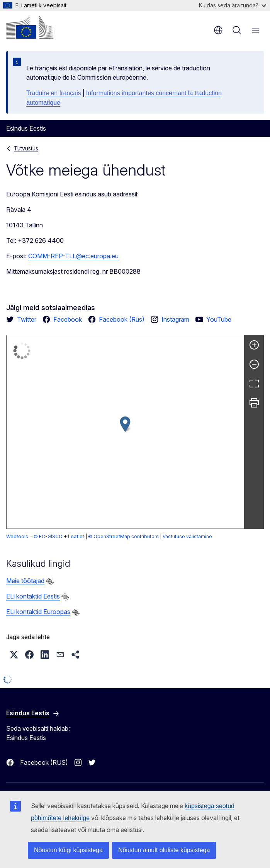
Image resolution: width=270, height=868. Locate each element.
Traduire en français (54, 93)
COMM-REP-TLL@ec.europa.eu (73, 256)
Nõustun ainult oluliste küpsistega (164, 850)
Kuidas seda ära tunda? (233, 5)
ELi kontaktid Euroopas (38, 612)
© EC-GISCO (48, 536)
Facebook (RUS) (44, 762)
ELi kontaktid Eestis (33, 596)
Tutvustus (26, 148)
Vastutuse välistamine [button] (95, 536)
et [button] (218, 30)
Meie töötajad (25, 581)
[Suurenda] (254, 345)
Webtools (17, 536)
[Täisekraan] (254, 384)
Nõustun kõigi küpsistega (68, 850)
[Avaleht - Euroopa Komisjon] (30, 27)
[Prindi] (254, 403)
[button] (125, 424)
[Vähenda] (254, 364)
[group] (125, 432)
